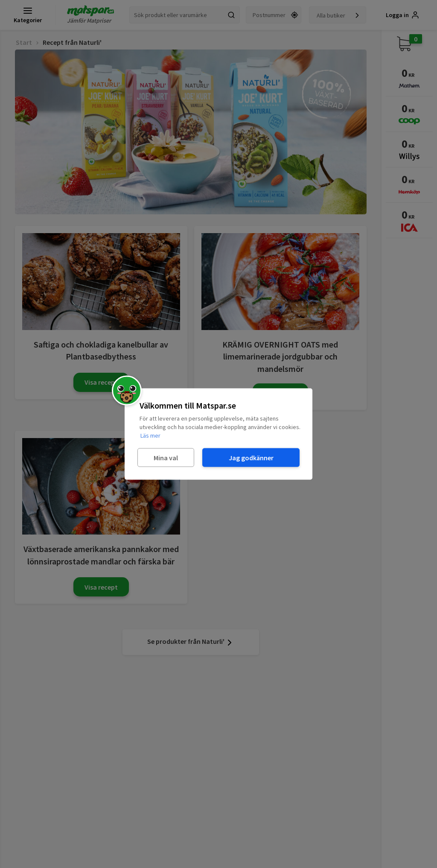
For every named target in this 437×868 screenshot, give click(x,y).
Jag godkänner (251, 457)
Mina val (166, 457)
